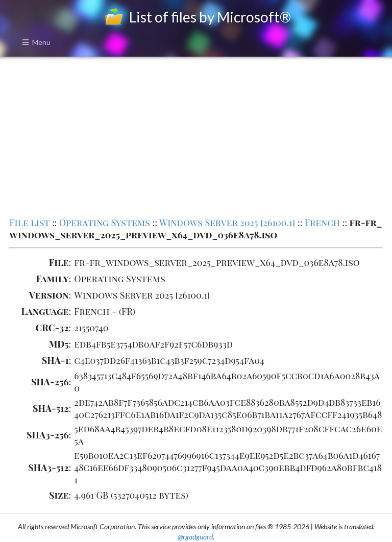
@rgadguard (195, 537)
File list (29, 223)
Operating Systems (105, 223)
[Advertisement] (196, 136)
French (322, 223)
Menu (36, 42)
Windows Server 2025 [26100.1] (227, 223)
